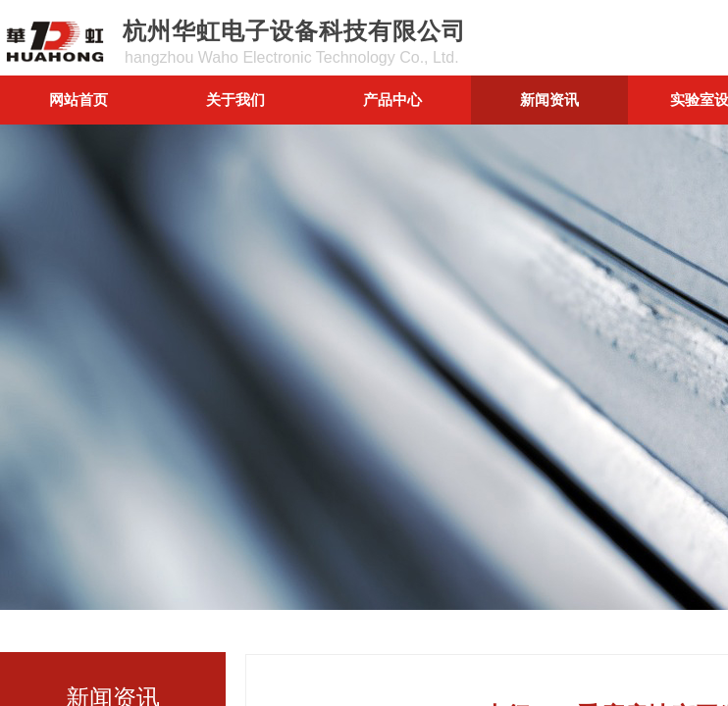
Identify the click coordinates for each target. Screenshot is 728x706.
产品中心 (392, 100)
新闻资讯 (549, 100)
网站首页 (78, 100)
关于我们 (235, 100)
